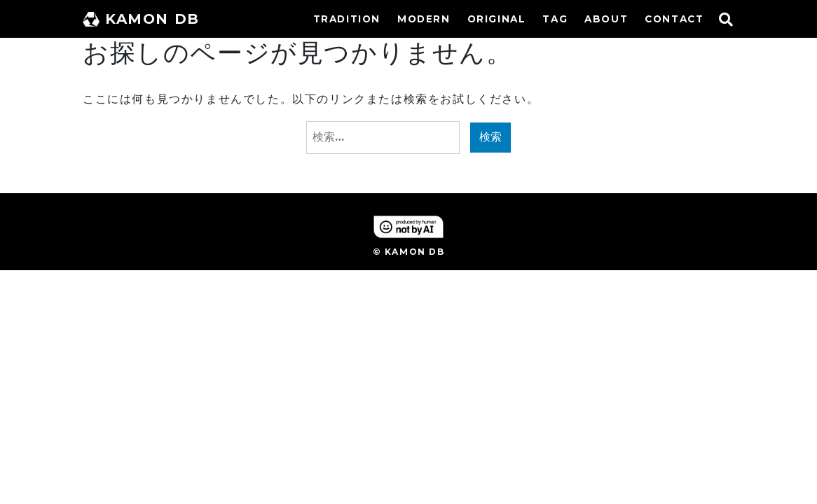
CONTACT (674, 19)
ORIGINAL (497, 19)
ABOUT (606, 19)
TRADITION (347, 19)
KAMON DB (141, 19)
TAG (555, 19)
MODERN (424, 19)
